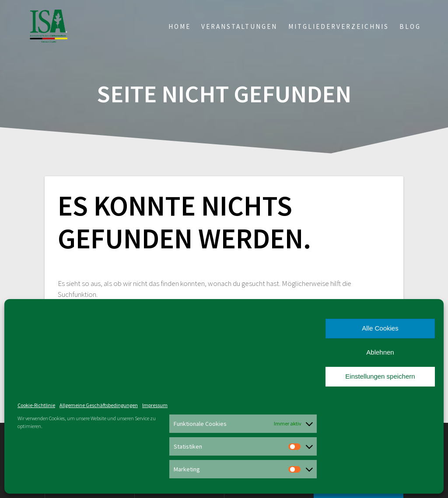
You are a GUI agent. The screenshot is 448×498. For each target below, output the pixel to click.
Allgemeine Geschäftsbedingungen (99, 405)
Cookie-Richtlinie (36, 405)
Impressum (155, 405)
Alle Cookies (380, 328)
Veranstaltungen (239, 26)
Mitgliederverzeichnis (339, 26)
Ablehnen (380, 352)
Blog (410, 26)
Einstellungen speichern (380, 376)
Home (180, 26)
